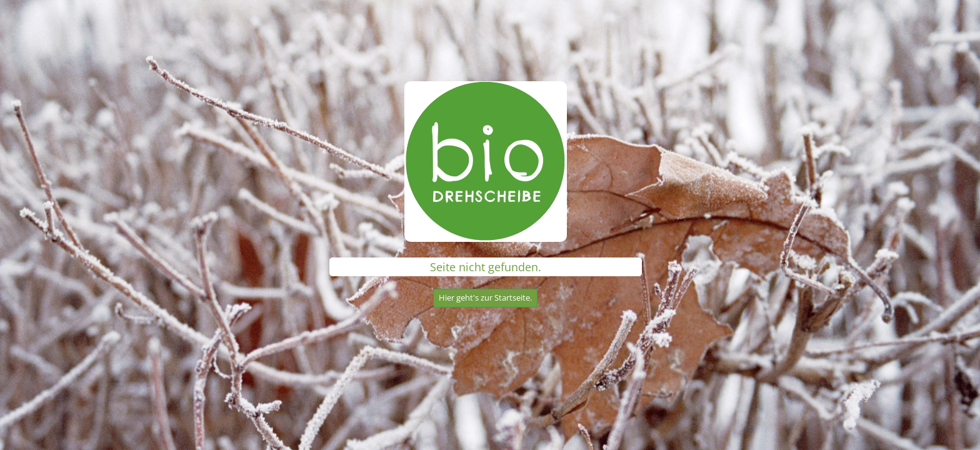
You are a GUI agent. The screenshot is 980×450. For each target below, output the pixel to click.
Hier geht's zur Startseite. (485, 297)
